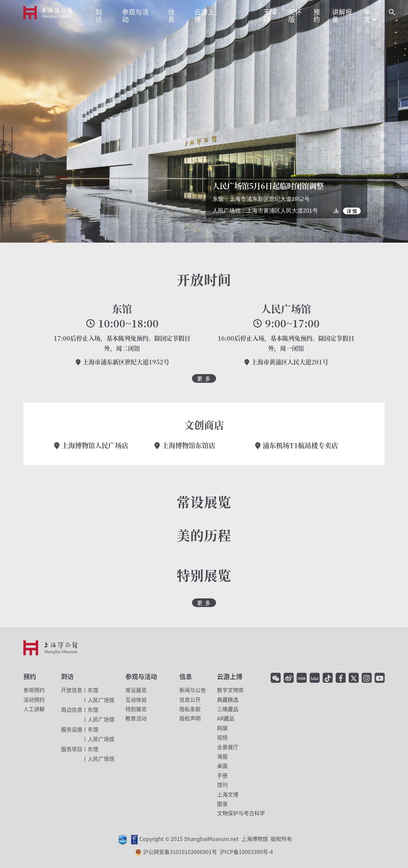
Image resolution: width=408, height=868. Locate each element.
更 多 (204, 378)
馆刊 (222, 785)
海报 (222, 756)
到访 (67, 676)
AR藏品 (226, 718)
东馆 (122, 309)
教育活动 (136, 718)
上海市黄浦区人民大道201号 (286, 362)
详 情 (352, 211)
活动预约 (34, 699)
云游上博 (230, 676)
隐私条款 (190, 709)
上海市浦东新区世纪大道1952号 (122, 362)
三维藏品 (228, 709)
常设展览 (136, 690)
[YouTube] (380, 678)
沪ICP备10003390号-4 (246, 852)
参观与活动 (141, 676)
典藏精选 (228, 699)
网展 (222, 728)
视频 (222, 737)
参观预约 (34, 690)
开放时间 (204, 279)
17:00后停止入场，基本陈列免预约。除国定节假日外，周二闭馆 (122, 343)
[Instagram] (367, 678)
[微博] (289, 678)
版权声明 (190, 718)
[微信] (276, 678)
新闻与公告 (193, 690)
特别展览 (136, 709)
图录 (222, 804)
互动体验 (136, 699)
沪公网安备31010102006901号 (208, 852)
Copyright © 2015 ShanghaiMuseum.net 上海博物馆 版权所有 (216, 839)
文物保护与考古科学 (241, 813)
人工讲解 (34, 709)
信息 (186, 676)
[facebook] (341, 678)
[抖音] (328, 678)
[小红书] (302, 678)
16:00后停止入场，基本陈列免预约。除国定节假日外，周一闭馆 (286, 343)
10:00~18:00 (122, 324)
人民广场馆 (286, 309)
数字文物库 (230, 690)
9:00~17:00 (286, 324)
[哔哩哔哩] (315, 678)
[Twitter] (354, 678)
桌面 (222, 766)
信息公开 (190, 699)
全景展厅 (228, 747)
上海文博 (228, 794)
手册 (222, 775)
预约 (30, 676)
